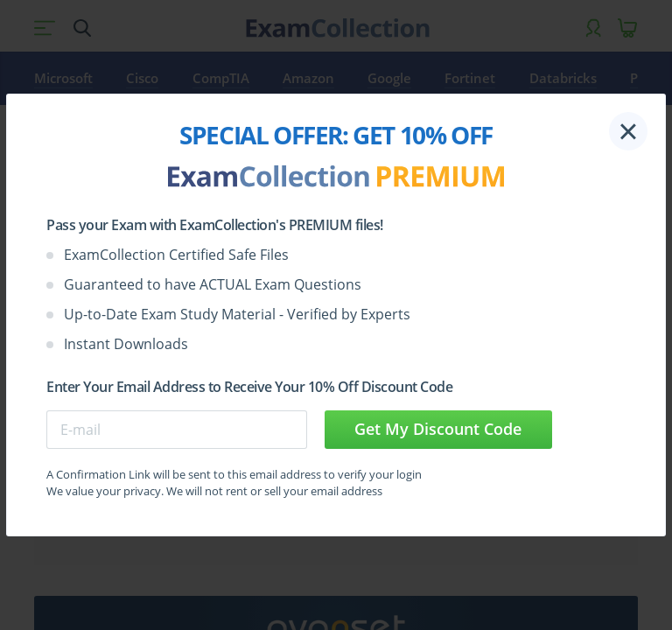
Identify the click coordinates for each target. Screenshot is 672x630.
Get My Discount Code (438, 429)
